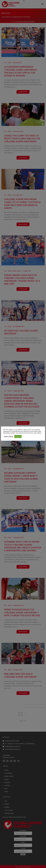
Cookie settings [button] (8, 436)
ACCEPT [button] (18, 436)
